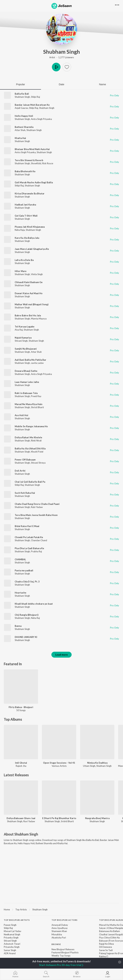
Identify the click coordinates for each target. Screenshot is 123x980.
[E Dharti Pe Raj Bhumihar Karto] (59, 798)
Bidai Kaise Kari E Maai (27, 526)
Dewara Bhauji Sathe (26, 371)
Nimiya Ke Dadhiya (97, 763)
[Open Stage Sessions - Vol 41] (59, 742)
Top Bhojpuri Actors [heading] (65, 920)
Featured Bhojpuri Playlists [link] (65, 952)
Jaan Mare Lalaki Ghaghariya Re (32, 249)
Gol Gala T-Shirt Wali (26, 216)
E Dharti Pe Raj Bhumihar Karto (59, 818)
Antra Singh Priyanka (41, 119)
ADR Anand (10, 953)
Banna (18, 626)
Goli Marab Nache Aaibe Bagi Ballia (34, 182)
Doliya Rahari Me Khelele (28, 437)
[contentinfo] (61, 944)
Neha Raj (35, 618)
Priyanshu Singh (12, 947)
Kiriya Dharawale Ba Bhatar (30, 194)
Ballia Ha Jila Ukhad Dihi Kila (30, 449)
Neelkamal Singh (12, 934)
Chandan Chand (39, 540)
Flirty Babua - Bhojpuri (21, 707)
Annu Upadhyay (60, 928)
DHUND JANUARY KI (26, 637)
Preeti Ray (36, 396)
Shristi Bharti (37, 407)
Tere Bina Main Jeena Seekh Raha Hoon (36, 515)
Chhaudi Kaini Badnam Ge (29, 282)
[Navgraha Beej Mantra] (97, 798)
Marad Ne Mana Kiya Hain (29, 404)
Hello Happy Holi (24, 116)
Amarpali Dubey (60, 925)
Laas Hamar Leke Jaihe (27, 382)
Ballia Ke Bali (22, 94)
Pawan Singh (10, 925)
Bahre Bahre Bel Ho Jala (28, 315)
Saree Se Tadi (106, 950)
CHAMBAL (20, 559)
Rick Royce (48, 163)
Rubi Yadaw (37, 507)
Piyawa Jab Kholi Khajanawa (30, 227)
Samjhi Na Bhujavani (26, 349)
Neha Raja (20, 230)
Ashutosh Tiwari (12, 944)
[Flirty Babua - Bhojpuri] (21, 687)
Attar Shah (20, 130)
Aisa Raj (19, 330)
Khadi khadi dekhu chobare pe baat (34, 604)
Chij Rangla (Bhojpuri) (27, 615)
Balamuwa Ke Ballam (110, 931)
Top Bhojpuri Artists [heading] (17, 920)
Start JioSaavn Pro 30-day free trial (61, 965)
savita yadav (37, 363)
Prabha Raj (36, 551)
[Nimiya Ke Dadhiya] (97, 742)
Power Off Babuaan (25, 460)
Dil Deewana (106, 947)
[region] (61, 909)
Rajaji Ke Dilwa (106, 944)
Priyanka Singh (11, 938)
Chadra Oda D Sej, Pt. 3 (27, 582)
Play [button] (56, 67)
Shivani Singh (21, 341)
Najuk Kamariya (23, 338)
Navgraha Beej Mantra (97, 818)
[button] (67, 67)
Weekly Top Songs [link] (61, 956)
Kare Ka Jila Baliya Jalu (27, 238)
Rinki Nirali (36, 441)
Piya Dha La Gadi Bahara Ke (29, 548)
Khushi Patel (37, 452)
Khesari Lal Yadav (13, 931)
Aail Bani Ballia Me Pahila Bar (30, 360)
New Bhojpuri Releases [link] (63, 949)
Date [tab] (62, 84)
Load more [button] (61, 655)
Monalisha (57, 934)
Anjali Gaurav (21, 108)
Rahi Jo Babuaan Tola (26, 393)
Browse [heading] (56, 944)
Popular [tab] (21, 84)
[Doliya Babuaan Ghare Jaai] (21, 798)
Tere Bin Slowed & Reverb (29, 160)
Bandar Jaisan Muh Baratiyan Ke (32, 105)
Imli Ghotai (21, 763)
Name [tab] (102, 84)
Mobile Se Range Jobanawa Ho (31, 426)
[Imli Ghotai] (21, 742)
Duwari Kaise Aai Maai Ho (29, 293)
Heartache (20, 593)
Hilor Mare (21, 271)
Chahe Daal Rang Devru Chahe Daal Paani (37, 504)
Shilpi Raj (35, 97)
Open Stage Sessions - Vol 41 (59, 763)
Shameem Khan (59, 931)
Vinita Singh (37, 274)
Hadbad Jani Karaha (25, 205)
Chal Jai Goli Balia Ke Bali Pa (30, 482)
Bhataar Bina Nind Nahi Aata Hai (32, 149)
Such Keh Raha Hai (25, 493)
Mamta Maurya (39, 319)
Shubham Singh (62, 52)
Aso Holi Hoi (21, 415)
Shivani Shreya (38, 463)
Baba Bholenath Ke (25, 171)
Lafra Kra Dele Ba (24, 260)
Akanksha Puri (59, 938)
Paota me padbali (24, 570)
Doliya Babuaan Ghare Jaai (21, 818)
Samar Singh (10, 950)
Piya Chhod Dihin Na (109, 938)
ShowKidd (36, 163)
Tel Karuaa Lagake (25, 327)
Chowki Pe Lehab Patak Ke (29, 537)
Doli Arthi (20, 471)
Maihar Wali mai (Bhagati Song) (32, 304)
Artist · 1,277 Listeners (62, 57)
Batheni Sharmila (24, 127)
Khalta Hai (20, 138)
